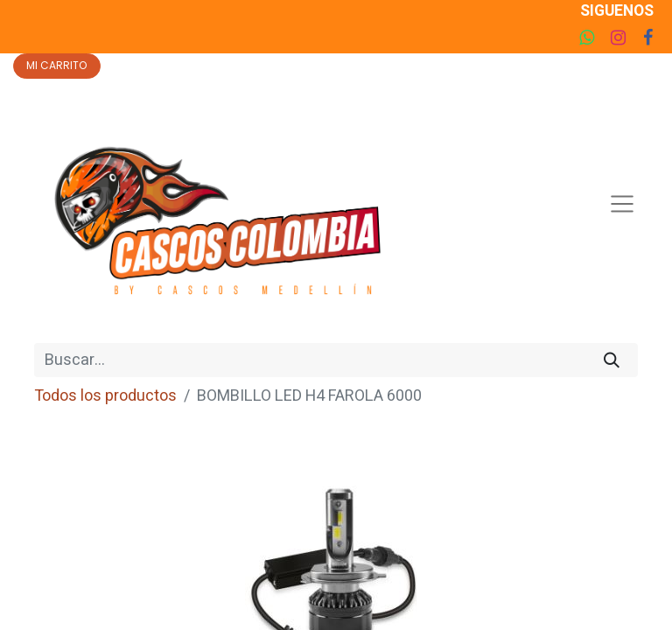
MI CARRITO (56, 65)
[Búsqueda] (612, 360)
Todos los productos (105, 396)
